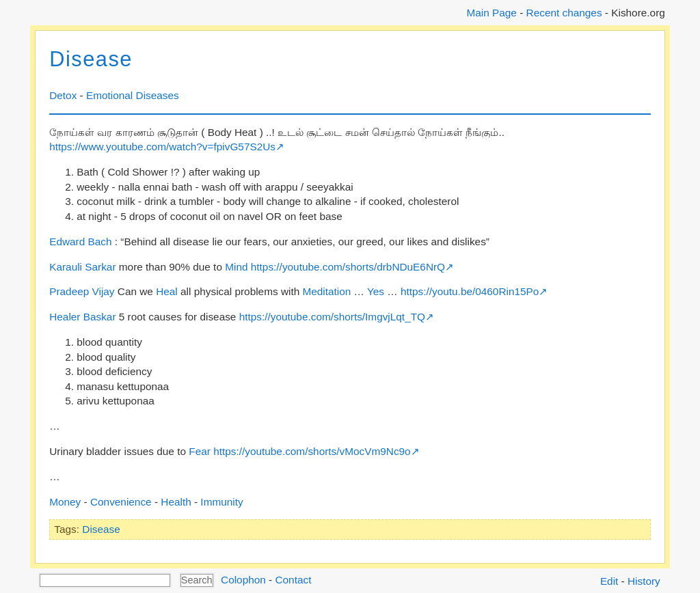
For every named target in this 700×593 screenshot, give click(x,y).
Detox (63, 95)
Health (176, 502)
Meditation (326, 291)
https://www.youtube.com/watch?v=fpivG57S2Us (162, 147)
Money (65, 502)
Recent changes (564, 13)
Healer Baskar (82, 317)
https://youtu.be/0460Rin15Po (470, 291)
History (644, 581)
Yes (376, 291)
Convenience (121, 502)
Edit (609, 581)
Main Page (491, 13)
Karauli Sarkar (82, 267)
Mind (236, 267)
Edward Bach (80, 242)
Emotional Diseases (133, 95)
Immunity (221, 502)
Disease (91, 59)
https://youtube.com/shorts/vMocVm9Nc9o (312, 451)
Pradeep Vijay (82, 291)
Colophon (243, 580)
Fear (200, 451)
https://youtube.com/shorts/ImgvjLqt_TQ (332, 317)
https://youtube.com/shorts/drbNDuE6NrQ (348, 267)
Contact (293, 580)
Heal (167, 291)
